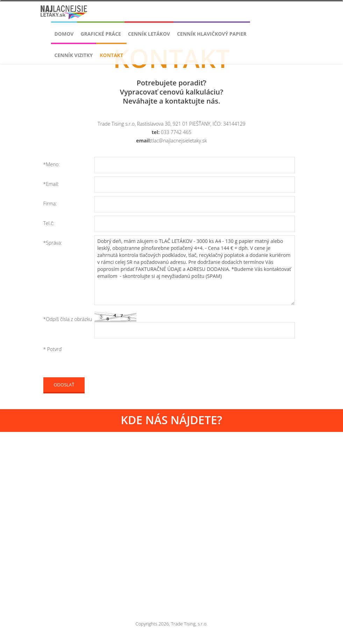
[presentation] (148, 359)
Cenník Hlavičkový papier (212, 34)
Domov (64, 34)
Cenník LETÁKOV (149, 34)
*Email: (51, 184)
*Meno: (52, 164)
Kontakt (111, 55)
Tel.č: (49, 223)
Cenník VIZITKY (74, 55)
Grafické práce (101, 34)
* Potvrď (53, 349)
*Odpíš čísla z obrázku (68, 319)
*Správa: (53, 243)
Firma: (50, 204)
